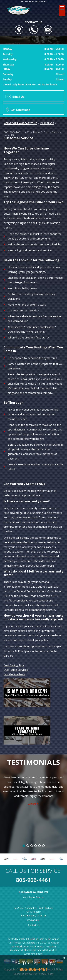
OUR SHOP (47, 123)
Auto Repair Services (34, 897)
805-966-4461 (13, 132)
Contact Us (34, 925)
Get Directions (18, 109)
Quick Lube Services (16, 670)
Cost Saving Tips (14, 665)
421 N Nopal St (34, 132)
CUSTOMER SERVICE (17, 123)
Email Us (15, 96)
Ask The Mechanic (14, 674)
